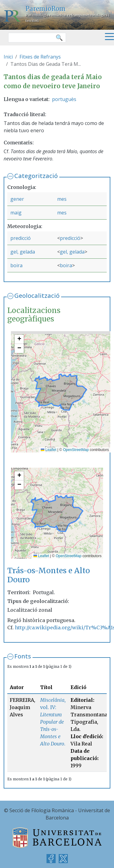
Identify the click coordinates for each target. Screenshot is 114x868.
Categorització (36, 176)
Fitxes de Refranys (40, 57)
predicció (21, 238)
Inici (8, 57)
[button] (19, 339)
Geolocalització (37, 296)
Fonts (23, 656)
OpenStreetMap (76, 450)
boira (16, 265)
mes (62, 199)
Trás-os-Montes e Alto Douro (49, 575)
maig (16, 213)
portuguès (64, 99)
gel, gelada (23, 252)
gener (17, 199)
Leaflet (48, 450)
